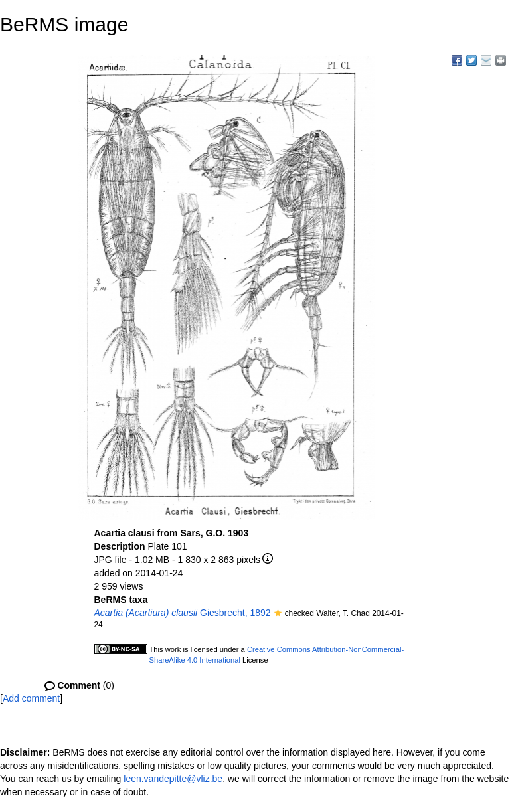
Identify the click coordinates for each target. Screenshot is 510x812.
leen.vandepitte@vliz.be (173, 779)
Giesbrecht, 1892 (183, 613)
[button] (278, 614)
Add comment (31, 698)
